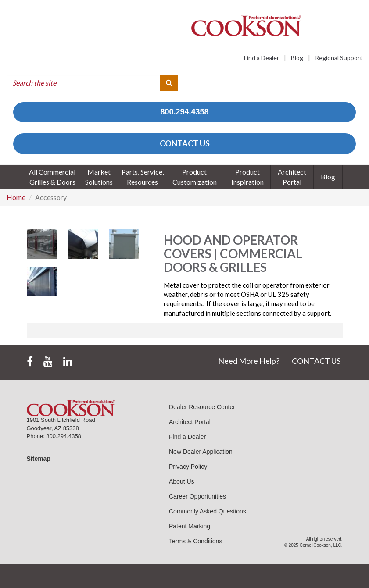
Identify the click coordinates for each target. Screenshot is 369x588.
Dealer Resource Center (202, 407)
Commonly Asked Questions (208, 511)
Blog (297, 58)
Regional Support (339, 58)
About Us (182, 481)
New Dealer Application (201, 452)
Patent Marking (190, 526)
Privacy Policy (188, 467)
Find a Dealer (262, 58)
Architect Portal (190, 422)
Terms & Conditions (195, 541)
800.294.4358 (184, 112)
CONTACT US (185, 143)
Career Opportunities (197, 496)
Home (16, 197)
